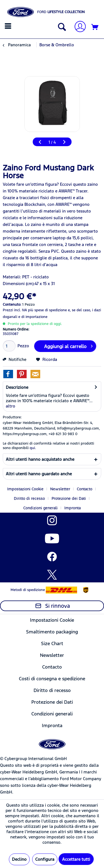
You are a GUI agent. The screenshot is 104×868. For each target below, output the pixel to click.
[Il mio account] (78, 27)
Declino (19, 859)
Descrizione (17, 387)
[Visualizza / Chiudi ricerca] (61, 27)
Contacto (85, 489)
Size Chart (52, 643)
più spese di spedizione (47, 310)
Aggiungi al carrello (68, 346)
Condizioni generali (40, 508)
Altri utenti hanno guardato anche (39, 474)
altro (11, 406)
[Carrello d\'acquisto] (95, 27)
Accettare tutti (76, 859)
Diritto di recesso (29, 498)
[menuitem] (9, 26)
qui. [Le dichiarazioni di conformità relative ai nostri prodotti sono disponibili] (33, 448)
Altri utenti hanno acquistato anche (40, 459)
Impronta (73, 508)
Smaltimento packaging (52, 632)
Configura (45, 859)
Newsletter (60, 489)
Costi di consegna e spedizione (52, 679)
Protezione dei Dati (69, 498)
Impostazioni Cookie (25, 489)
